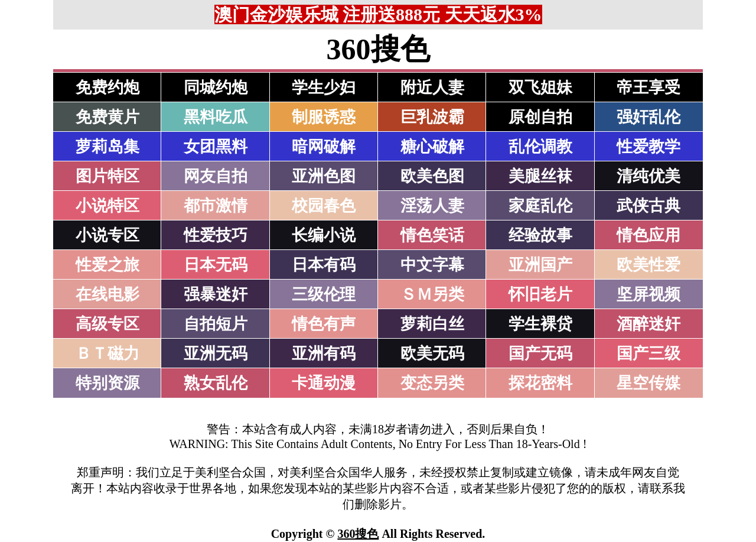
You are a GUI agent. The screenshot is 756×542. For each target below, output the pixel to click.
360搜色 (358, 534)
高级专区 (107, 324)
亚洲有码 (324, 353)
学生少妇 (324, 87)
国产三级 (649, 353)
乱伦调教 (540, 147)
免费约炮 (107, 87)
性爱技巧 (216, 235)
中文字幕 (432, 265)
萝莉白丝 (432, 324)
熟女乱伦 (216, 383)
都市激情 (216, 206)
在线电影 (107, 294)
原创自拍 (540, 117)
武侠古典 (649, 206)
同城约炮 (216, 87)
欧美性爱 (649, 265)
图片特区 (107, 176)
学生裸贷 (540, 324)
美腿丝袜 (540, 176)
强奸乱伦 (649, 117)
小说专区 (107, 235)
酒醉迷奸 (649, 324)
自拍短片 (216, 324)
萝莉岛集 (107, 147)
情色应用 (649, 235)
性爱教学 (649, 147)
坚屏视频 (649, 294)
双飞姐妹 (540, 87)
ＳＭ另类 (432, 294)
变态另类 (432, 383)
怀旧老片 (540, 294)
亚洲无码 (216, 353)
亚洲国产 (540, 265)
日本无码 (216, 265)
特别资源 (107, 383)
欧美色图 (432, 176)
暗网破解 (324, 147)
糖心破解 (432, 147)
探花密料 (540, 383)
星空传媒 (649, 383)
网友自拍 (216, 176)
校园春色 (324, 206)
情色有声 (324, 324)
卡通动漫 (324, 383)
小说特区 (107, 206)
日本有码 (324, 265)
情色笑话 (432, 235)
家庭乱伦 (540, 206)
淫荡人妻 (432, 206)
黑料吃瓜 (216, 117)
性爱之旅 (107, 265)
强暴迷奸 (216, 294)
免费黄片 (107, 117)
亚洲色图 (324, 176)
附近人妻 (432, 87)
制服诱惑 (324, 117)
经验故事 (540, 235)
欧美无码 (432, 353)
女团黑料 (216, 147)
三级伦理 (324, 294)
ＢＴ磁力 (107, 353)
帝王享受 (649, 87)
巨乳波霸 (432, 117)
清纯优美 (649, 176)
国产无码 (540, 353)
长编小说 (324, 235)
